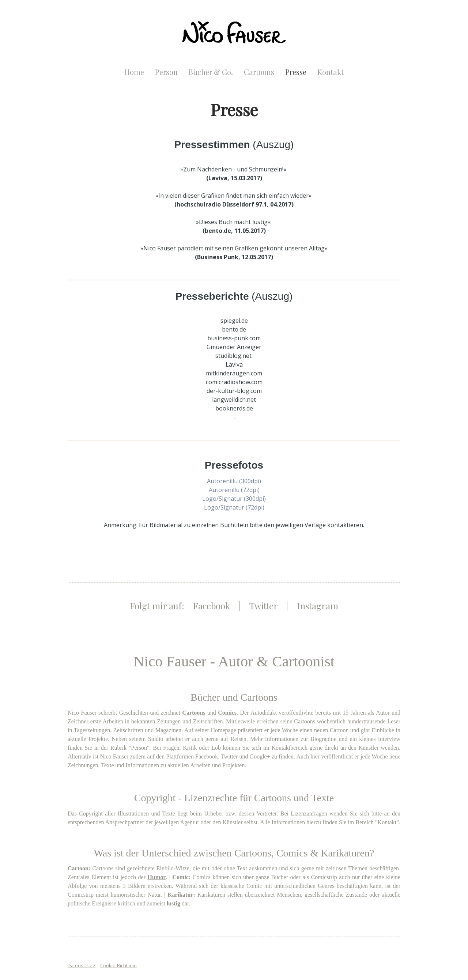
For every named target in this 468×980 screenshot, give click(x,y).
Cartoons (259, 72)
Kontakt (331, 72)
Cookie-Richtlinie (118, 965)
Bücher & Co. (211, 72)
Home (134, 72)
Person (166, 72)
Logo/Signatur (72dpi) (234, 507)
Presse (296, 72)
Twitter (263, 606)
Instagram (318, 606)
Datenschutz (82, 965)
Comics (227, 713)
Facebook (212, 606)
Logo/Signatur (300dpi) (234, 499)
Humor (157, 877)
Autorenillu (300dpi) (234, 481)
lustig (173, 903)
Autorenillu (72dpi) (234, 490)
